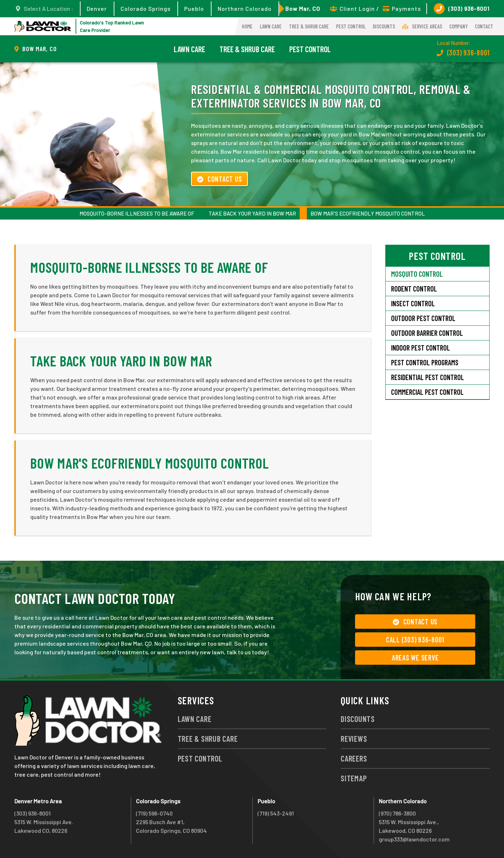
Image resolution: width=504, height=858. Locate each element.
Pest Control (351, 26)
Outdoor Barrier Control (427, 333)
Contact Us (219, 179)
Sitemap (354, 778)
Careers (354, 758)
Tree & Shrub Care (309, 26)
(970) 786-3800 (397, 813)
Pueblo (194, 8)
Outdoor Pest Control (423, 318)
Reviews (354, 739)
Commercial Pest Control (427, 392)
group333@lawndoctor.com (414, 839)
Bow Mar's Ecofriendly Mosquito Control (368, 213)
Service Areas (422, 26)
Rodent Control (414, 289)
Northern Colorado (245, 8)
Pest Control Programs (425, 362)
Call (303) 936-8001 (415, 640)
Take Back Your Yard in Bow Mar (252, 213)
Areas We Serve (415, 658)
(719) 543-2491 (276, 813)
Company (458, 26)
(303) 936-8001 (462, 9)
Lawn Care (271, 26)
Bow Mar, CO (303, 8)
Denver (97, 8)
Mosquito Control (417, 274)
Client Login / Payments (375, 8)
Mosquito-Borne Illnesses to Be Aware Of (137, 213)
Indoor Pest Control (421, 348)
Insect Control (413, 303)
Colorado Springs (146, 8)
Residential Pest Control (428, 377)
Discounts (384, 26)
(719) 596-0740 (154, 813)
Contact (484, 26)
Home (247, 26)
